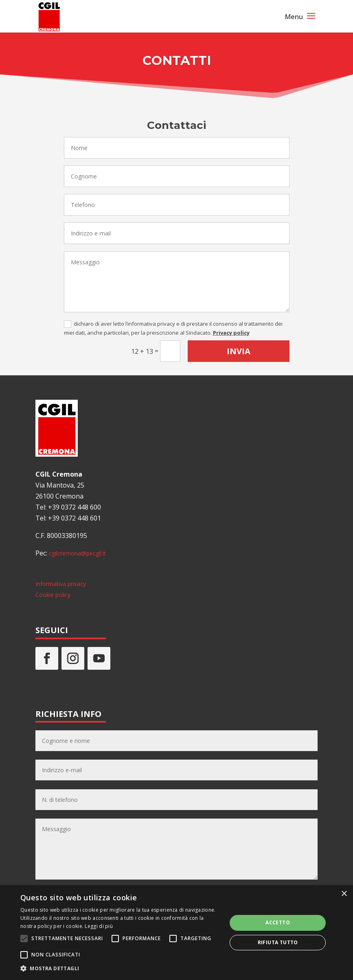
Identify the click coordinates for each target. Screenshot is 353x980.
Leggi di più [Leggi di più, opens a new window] (99, 926)
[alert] (176, 933)
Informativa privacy (61, 584)
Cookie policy (53, 595)
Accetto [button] (278, 922)
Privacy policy (231, 333)
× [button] (344, 894)
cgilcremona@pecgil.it (77, 553)
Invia (239, 351)
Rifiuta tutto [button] (278, 942)
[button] (121, 968)
